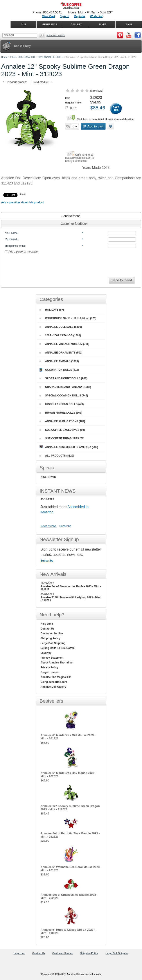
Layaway (46, 653)
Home (4, 57)
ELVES (103, 24)
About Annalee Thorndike (57, 663)
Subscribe (65, 526)
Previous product (14, 82)
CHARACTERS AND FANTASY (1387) (65, 387)
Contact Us (48, 629)
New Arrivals (49, 477)
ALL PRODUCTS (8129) (57, 456)
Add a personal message (21, 252)
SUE (24, 24)
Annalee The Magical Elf (56, 677)
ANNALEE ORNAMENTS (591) (61, 353)
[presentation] (71, 264)
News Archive (49, 526)
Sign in (64, 16)
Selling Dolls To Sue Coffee (58, 648)
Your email (11, 239)
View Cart (48, 16)
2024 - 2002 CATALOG (23, 57)
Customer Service (52, 634)
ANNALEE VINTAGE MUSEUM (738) (65, 344)
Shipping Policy (50, 638)
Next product (43, 82)
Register (80, 16)
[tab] (71, 216)
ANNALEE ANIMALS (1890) (59, 361)
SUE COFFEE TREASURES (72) (62, 438)
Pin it (23, 194)
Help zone (47, 624)
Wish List (96, 16)
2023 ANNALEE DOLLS (51, 57)
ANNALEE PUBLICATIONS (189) (62, 421)
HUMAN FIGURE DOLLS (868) (61, 413)
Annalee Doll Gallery (53, 687)
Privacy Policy (49, 667)
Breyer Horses (50, 672)
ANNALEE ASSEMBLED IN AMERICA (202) (69, 447)
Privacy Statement (52, 658)
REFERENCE (50, 24)
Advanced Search (56, 35)
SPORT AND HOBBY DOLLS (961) (63, 378)
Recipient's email (15, 246)
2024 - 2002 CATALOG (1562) (60, 335)
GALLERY (76, 24)
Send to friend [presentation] (71, 216)
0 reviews (97, 91)
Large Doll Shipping (53, 643)
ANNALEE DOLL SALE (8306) (61, 327)
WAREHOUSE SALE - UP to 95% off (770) (68, 318)
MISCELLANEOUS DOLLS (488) (62, 404)
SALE (129, 24)
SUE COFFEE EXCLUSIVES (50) (62, 430)
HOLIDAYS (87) (52, 310)
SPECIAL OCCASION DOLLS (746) (64, 396)
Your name (11, 233)
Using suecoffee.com (54, 682)
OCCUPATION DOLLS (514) (59, 370)
